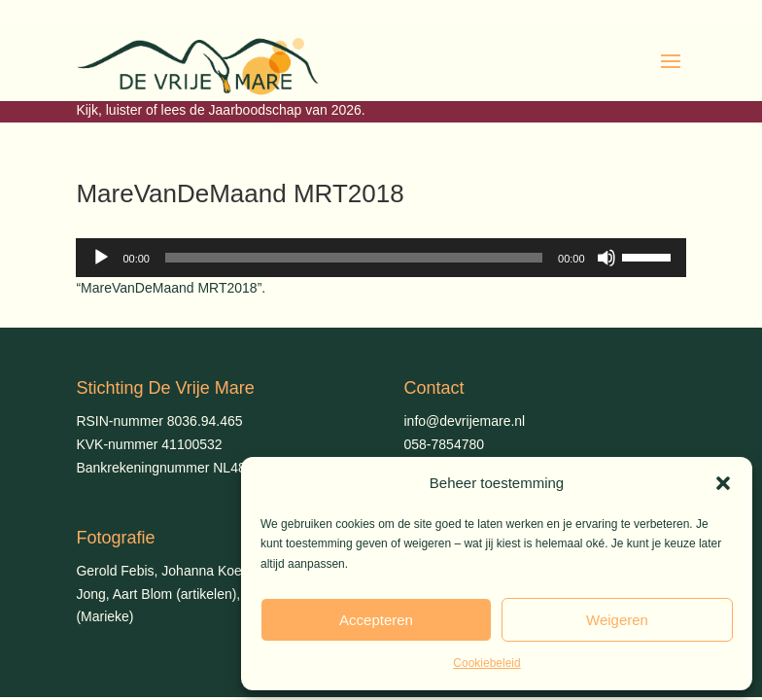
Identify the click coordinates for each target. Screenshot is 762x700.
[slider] (354, 258)
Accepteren (376, 620)
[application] (381, 258)
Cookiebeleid (486, 663)
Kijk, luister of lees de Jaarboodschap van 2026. (220, 110)
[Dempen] (606, 258)
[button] (723, 483)
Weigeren (617, 620)
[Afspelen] (101, 258)
